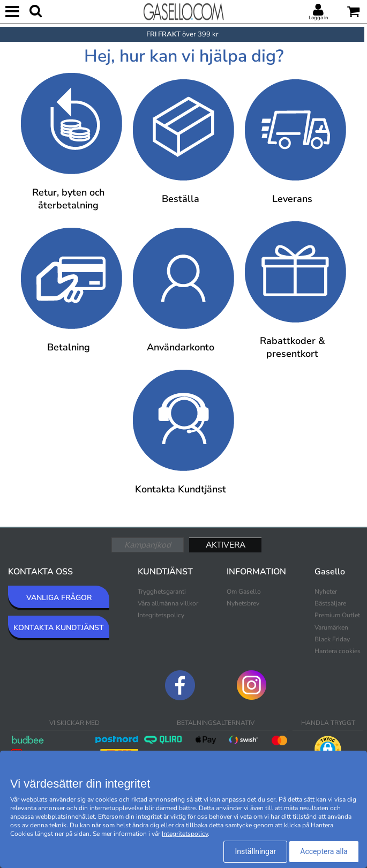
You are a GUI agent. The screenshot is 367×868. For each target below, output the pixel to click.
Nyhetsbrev (243, 603)
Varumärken (331, 627)
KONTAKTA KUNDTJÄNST (59, 628)
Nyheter (326, 592)
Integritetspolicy (161, 615)
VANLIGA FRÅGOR (59, 598)
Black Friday (332, 639)
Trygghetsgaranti (162, 592)
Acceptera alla (324, 851)
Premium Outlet (337, 615)
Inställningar (255, 851)
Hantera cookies (338, 651)
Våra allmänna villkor (168, 603)
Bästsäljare (330, 603)
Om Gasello (244, 592)
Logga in (318, 18)
